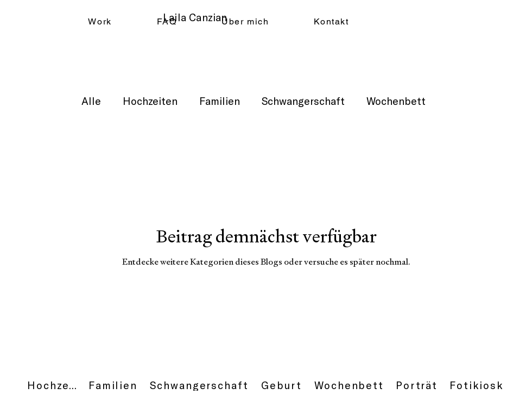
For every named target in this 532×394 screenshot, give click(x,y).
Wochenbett (396, 101)
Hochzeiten (150, 101)
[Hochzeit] (52, 385)
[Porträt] (417, 385)
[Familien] (113, 385)
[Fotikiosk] (477, 385)
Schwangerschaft (303, 101)
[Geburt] (281, 385)
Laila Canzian (195, 17)
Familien (220, 101)
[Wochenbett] (349, 385)
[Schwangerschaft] (199, 385)
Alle (91, 101)
